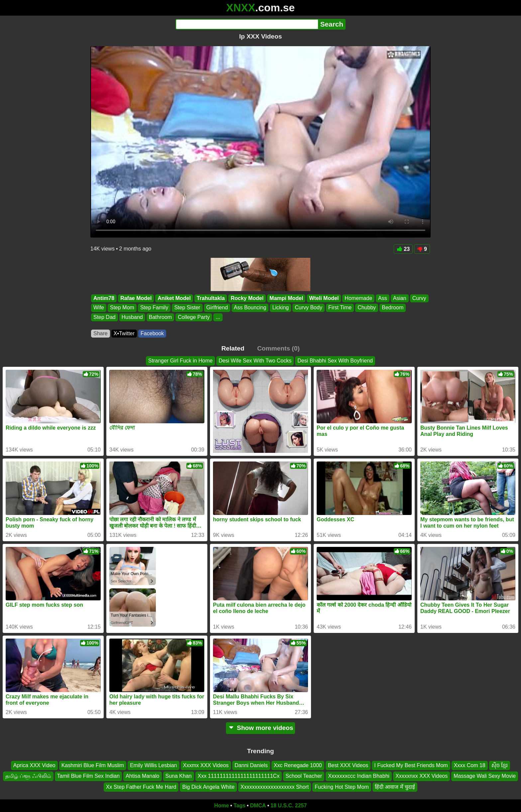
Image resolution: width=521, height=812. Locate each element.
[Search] (247, 24)
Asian (400, 298)
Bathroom (160, 317)
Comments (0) (278, 348)
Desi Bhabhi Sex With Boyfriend (335, 361)
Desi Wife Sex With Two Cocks (255, 361)
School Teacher (304, 776)
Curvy (419, 298)
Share (101, 333)
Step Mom (122, 308)
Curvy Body (309, 308)
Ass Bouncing (250, 308)
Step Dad (104, 317)
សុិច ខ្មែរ (500, 765)
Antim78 (104, 298)
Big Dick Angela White (208, 787)
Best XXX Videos (348, 765)
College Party (194, 317)
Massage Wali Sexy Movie (485, 776)
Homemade (358, 298)
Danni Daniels (251, 765)
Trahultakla (211, 298)
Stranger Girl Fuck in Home (180, 361)
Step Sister (187, 308)
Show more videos (261, 728)
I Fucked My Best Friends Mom (411, 765)
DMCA (258, 806)
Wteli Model (324, 298)
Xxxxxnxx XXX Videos (421, 776)
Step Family (154, 308)
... (218, 317)
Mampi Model (286, 298)
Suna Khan (179, 776)
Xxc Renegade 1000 (298, 765)
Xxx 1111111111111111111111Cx (239, 776)
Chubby (367, 308)
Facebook (152, 333)
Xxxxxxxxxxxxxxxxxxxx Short (275, 787)
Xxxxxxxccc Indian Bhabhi (359, 776)
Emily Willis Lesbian (153, 765)
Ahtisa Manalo (142, 776)
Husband (132, 317)
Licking (280, 308)
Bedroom (393, 308)
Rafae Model (136, 298)
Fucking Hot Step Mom (342, 787)
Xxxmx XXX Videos (206, 765)
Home (222, 806)
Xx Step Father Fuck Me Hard (141, 787)
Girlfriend (217, 308)
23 (403, 249)
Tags (240, 806)
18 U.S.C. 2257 (289, 806)
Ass (383, 298)
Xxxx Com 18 (470, 765)
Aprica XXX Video (34, 765)
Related (233, 348)
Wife (99, 308)
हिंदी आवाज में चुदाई (395, 787)
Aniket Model (174, 298)
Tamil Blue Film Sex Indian (89, 776)
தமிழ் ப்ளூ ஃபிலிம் (28, 776)
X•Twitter (124, 333)
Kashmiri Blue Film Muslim (93, 765)
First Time (340, 308)
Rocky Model (247, 298)
